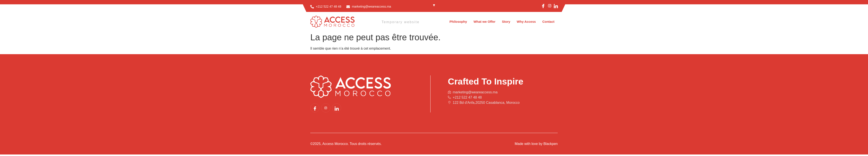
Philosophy (458, 22)
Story (506, 22)
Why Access (526, 22)
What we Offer (484, 22)
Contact (548, 22)
